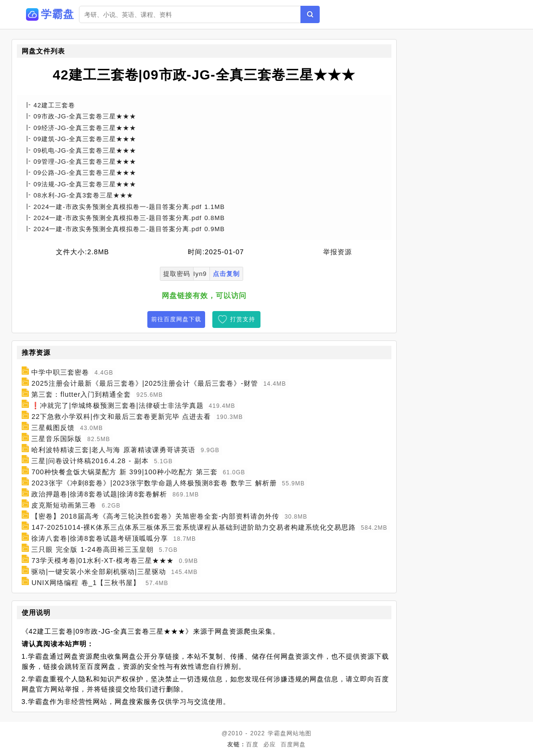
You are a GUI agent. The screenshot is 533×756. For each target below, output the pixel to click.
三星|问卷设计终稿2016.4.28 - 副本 (90, 461)
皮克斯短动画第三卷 (64, 505)
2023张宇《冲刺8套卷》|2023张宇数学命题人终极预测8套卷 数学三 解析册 (154, 483)
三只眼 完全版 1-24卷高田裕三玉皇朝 (92, 549)
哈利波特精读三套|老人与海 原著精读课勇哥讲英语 (113, 450)
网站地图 (299, 733)
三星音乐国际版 (57, 439)
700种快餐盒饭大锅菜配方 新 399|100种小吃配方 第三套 (124, 472)
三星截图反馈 (53, 428)
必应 (270, 744)
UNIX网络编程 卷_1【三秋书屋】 (86, 583)
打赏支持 (243, 319)
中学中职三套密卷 (60, 372)
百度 (252, 744)
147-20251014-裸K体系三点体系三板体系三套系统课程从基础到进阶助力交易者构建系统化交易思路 (193, 527)
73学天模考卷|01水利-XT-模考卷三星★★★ (102, 560)
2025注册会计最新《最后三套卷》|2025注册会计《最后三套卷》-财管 (145, 383)
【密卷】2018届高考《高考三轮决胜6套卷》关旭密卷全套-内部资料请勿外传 (155, 516)
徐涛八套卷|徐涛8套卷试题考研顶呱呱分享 (99, 538)
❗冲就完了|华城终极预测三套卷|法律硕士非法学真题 (117, 405)
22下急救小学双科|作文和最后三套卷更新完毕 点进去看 (121, 417)
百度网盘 (293, 744)
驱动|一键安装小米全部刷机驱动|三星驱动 (98, 572)
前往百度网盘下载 (176, 319)
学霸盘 (277, 733)
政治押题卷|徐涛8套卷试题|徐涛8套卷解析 (99, 494)
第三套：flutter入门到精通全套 (81, 394)
